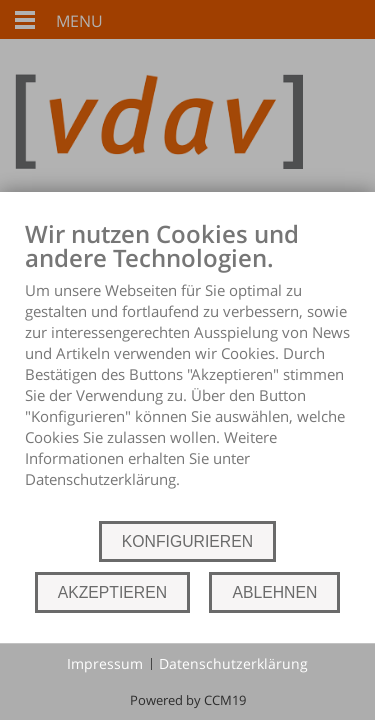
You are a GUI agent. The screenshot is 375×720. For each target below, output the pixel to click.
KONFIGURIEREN (187, 541)
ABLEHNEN (274, 592)
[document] (187, 369)
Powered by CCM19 (188, 700)
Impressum (105, 663)
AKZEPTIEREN (112, 592)
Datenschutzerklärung (233, 663)
